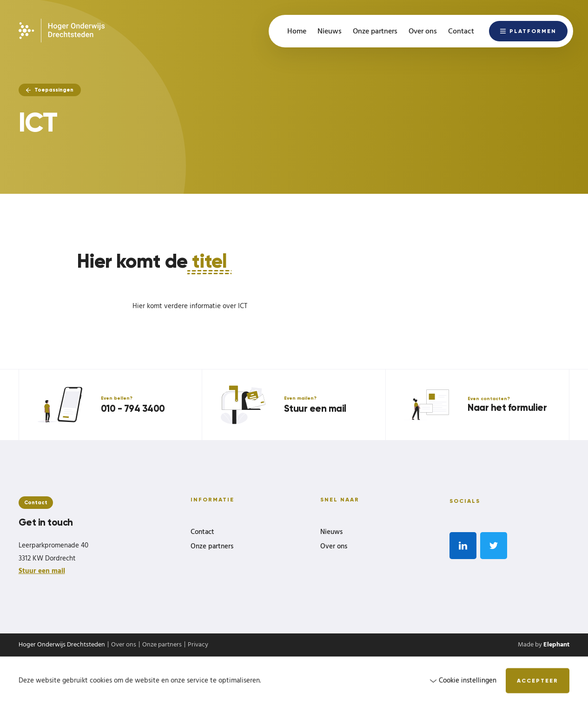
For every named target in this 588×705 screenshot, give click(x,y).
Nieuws (331, 532)
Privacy (198, 645)
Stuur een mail (42, 571)
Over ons (334, 547)
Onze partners (212, 547)
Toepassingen (50, 90)
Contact (202, 532)
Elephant (556, 645)
